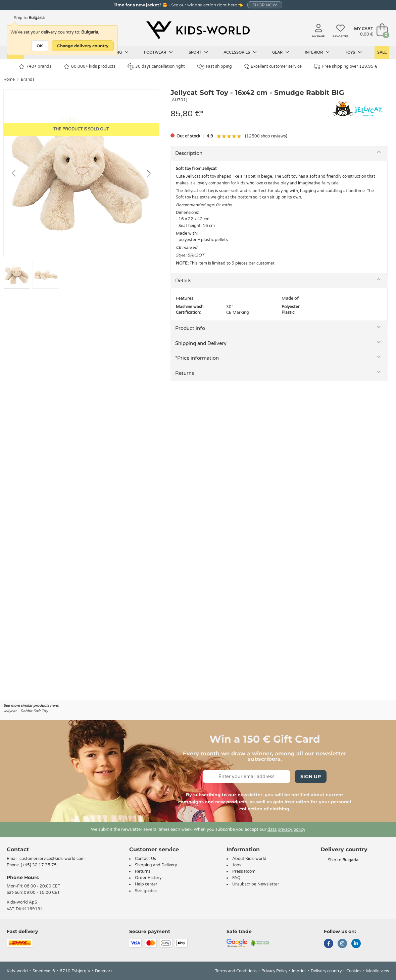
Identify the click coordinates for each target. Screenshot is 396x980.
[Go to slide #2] (46, 274)
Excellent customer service (273, 67)
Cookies (354, 971)
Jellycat (10, 711)
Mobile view (378, 971)
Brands (28, 79)
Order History (148, 878)
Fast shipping (215, 67)
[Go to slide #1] (17, 274)
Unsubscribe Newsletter (256, 884)
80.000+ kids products (90, 67)
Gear (281, 52)
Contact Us (145, 859)
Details (183, 281)
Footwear (158, 52)
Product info (190, 328)
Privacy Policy (274, 971)
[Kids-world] (198, 31)
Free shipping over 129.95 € (346, 67)
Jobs (237, 865)
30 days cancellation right (156, 66)
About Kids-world (249, 859)
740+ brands (35, 67)
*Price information (197, 358)
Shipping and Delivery (201, 343)
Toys (353, 52)
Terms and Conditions (236, 971)
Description (189, 153)
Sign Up (311, 776)
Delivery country (326, 971)
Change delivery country (83, 46)
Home (9, 79)
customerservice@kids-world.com (52, 859)
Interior (317, 52)
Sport (198, 52)
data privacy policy (286, 829)
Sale (382, 52)
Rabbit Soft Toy (34, 711)
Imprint (299, 971)
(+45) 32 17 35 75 (39, 865)
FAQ (236, 878)
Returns (185, 373)
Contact (18, 849)
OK (40, 46)
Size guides (146, 891)
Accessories (240, 52)
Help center (146, 884)
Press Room (244, 871)
